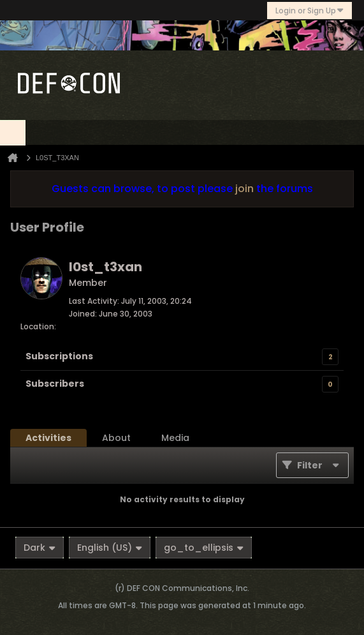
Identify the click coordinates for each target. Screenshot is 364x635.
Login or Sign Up (309, 11)
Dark (40, 548)
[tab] (48, 438)
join (244, 189)
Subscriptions (59, 356)
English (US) (110, 548)
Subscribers (55, 384)
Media (175, 438)
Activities (48, 438)
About (116, 438)
